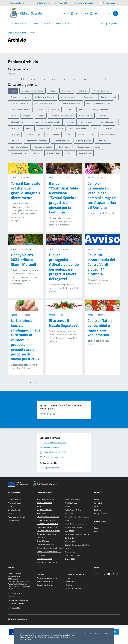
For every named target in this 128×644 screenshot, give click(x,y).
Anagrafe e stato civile (45, 510)
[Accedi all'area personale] (107, 3)
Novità (17, 33)
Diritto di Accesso (43, 541)
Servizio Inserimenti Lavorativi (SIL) (78, 534)
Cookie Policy (70, 581)
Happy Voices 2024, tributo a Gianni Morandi (23, 260)
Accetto (98, 633)
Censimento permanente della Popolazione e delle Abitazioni (47, 525)
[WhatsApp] (71, 13)
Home (10, 33)
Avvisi (96, 506)
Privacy (68, 578)
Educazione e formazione (45, 545)
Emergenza (41, 555)
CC (9, 619)
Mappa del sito (22, 619)
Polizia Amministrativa (73, 510)
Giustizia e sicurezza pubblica (47, 562)
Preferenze (88, 633)
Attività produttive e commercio (48, 517)
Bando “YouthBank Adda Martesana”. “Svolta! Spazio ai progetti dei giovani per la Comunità (64, 198)
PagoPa (68, 506)
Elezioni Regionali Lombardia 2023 (49, 552)
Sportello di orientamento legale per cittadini (78, 547)
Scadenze (98, 510)
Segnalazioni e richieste (73, 527)
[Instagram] (90, 13)
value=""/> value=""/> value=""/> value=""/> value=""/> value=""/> (16, 74)
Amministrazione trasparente (76, 574)
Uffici (10, 506)
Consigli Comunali (101, 514)
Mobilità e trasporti (72, 503)
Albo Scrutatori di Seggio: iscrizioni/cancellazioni (45, 501)
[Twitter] (81, 13)
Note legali (69, 585)
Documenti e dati (14, 521)
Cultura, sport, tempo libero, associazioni (46, 536)
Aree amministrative (15, 503)
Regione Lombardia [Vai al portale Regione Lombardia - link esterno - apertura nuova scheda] (17, 3)
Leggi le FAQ (41, 574)
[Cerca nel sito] (115, 13)
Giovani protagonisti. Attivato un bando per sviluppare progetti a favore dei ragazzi (64, 267)
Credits (13, 619)
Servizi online (70, 538)
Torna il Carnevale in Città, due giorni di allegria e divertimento (26, 190)
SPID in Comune (71, 541)
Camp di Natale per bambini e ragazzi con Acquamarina (100, 328)
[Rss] (95, 13)
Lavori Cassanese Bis (73, 499)
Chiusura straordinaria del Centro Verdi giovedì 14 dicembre (101, 264)
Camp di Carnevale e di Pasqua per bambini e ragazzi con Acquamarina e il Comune (102, 195)
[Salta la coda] (43, 3)
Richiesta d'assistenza (45, 585)
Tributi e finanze (71, 552)
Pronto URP (14, 608)
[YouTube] (85, 13)
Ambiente (40, 506)
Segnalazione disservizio (45, 581)
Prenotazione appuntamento (47, 578)
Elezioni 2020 (70, 559)
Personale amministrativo (17, 517)
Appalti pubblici (42, 513)
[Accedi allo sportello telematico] (83, 3)
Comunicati (98, 503)
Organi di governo (14, 499)
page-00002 (70, 531)
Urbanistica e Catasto (73, 555)
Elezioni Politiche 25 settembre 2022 (50, 548)
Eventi (97, 531)
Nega (106, 633)
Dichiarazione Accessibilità (75, 588)
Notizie (24, 33)
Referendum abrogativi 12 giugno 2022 (77, 519)
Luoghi (97, 528)
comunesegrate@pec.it (16, 603)
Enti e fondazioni (14, 510)
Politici (10, 514)
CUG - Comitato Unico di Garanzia (48, 531)
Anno (14, 74)
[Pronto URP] (61, 3)
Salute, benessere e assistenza (76, 524)
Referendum (70, 514)
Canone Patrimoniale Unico (46, 520)
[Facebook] (76, 13)
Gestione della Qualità (44, 559)
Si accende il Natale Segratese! (64, 323)
